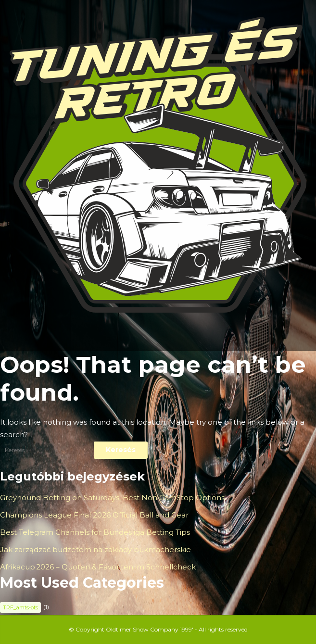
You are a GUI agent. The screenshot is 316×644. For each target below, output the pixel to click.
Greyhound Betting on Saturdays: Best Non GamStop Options (112, 498)
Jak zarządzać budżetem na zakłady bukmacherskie (95, 549)
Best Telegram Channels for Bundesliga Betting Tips (95, 532)
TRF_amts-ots (20, 607)
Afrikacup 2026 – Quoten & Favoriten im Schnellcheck (98, 567)
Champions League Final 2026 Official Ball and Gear (94, 515)
